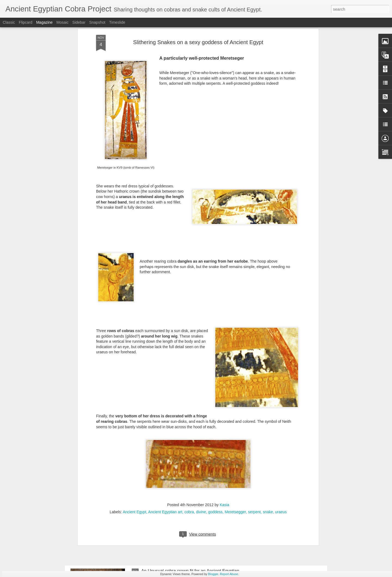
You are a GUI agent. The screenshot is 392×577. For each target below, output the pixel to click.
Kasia (224, 412)
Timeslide (117, 22)
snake (268, 419)
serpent (254, 419)
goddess (215, 419)
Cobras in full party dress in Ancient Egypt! (182, 459)
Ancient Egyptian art (165, 419)
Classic (9, 22)
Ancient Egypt (134, 419)
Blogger (213, 574)
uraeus (281, 419)
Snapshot (97, 22)
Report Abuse (229, 574)
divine (201, 419)
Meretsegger (235, 419)
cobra (189, 419)
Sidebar (79, 22)
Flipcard (26, 22)
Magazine (45, 22)
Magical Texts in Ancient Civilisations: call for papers (130, 521)
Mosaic (62, 22)
